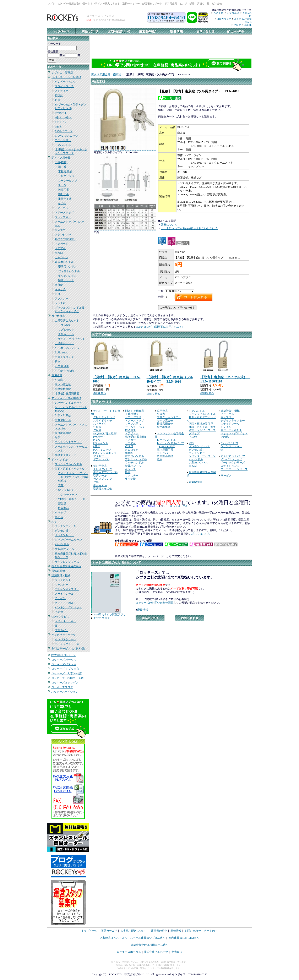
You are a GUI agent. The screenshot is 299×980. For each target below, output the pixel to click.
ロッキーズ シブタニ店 (65, 669)
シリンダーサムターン (68, 540)
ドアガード (62, 244)
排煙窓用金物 (63, 389)
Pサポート (61, 113)
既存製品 (64, 508)
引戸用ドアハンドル (67, 348)
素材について (169, 225)
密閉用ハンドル (68, 266)
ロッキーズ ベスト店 (64, 664)
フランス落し (63, 217)
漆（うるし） (66, 490)
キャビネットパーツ (64, 635)
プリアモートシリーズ (234, 469)
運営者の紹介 (159, 931)
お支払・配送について (134, 931)
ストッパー (164, 453)
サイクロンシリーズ (67, 562)
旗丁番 (62, 167)
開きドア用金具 (61, 158)
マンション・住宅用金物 (66, 398)
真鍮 (61, 485)
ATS (54, 522)
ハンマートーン (68, 494)
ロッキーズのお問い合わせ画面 (154, 603)
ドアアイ (60, 248)
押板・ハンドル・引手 (202, 427)
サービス (226, 476)
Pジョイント (62, 122)
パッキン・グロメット (68, 607)
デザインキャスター (67, 589)
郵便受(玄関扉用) (65, 239)
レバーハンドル (166, 440)
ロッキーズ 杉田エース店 (67, 678)
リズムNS (64, 325)
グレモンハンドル (66, 526)
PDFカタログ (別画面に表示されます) (159, 327)
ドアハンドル (63, 145)
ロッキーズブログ (62, 687)
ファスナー (62, 298)
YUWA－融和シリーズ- (72, 499)
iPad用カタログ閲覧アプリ (110, 614)
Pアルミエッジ (64, 131)
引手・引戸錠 (63, 416)
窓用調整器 (164, 427)
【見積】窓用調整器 (67, 394)
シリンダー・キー (66, 621)
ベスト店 (218, 13)
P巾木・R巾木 (63, 117)
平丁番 (62, 185)
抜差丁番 (64, 190)
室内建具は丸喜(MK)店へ (184, 938)
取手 (58, 438)
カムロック (62, 257)
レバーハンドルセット (68, 403)
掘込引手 (60, 230)
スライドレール (64, 594)
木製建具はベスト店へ (113, 938)
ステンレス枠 (63, 235)
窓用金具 (57, 375)
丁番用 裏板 (65, 171)
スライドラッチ (64, 86)
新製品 (62, 504)
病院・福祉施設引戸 (201, 424)
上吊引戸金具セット (67, 320)
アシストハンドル (69, 271)
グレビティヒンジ (66, 82)
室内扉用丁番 (63, 420)
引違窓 (59, 380)
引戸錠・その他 (64, 371)
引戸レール (62, 352)
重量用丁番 (65, 199)
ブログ (237, 25)
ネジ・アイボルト (66, 603)
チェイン (60, 598)
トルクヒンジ (66, 176)
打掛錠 (59, 95)
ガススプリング (64, 357)
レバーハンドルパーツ (170, 443)
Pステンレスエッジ (66, 136)
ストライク (62, 91)
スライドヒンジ (230, 466)
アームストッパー (136, 427)
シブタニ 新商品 (62, 73)
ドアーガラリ (63, 208)
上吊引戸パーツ (64, 343)
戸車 (58, 362)
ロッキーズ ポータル (64, 660)
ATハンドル (62, 544)
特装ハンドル (66, 280)
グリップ (60, 513)
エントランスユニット (68, 442)
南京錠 (59, 285)
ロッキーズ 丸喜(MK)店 (67, 673)
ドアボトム (132, 433)
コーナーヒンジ (68, 181)
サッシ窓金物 (63, 384)
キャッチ (60, 289)
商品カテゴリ (109, 931)
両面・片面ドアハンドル (70, 469)
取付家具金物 (63, 433)
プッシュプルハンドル (68, 464)
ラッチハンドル (68, 276)
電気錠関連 (58, 571)
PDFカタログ (224, 19)
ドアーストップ (64, 213)
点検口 (59, 253)
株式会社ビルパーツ (63, 655)
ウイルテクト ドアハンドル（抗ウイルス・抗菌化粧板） (73, 477)
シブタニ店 (233, 13)
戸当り (59, 100)
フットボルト (63, 580)
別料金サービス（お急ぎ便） (69, 649)
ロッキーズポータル (129, 952)
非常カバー (62, 630)
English (248, 25)
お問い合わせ (193, 931)
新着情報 (176, 931)
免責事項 (177, 952)
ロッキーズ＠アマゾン (65, 683)
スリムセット (66, 334)
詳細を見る (99, 393)
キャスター (62, 585)
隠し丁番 (64, 194)
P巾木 (97, 440)
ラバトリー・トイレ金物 (66, 77)
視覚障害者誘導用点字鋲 (66, 566)
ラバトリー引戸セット (72, 339)
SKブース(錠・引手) (105, 433)
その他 (62, 203)
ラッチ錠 (60, 303)
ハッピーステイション (65, 692)
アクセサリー (63, 140)
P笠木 (58, 127)
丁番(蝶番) (61, 162)
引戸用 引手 (62, 366)
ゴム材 (193, 466)
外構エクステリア (66, 455)
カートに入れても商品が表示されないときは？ (189, 228)
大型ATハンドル (65, 549)
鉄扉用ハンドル (64, 262)
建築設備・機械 (61, 575)
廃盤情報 (143, 610)
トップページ (89, 931)
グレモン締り (63, 531)
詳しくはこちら (179, 506)
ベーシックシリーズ (67, 644)
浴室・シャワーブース (202, 430)
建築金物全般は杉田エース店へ (149, 945)
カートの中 (211, 931)
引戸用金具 (58, 316)
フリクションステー (169, 417)
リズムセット (66, 330)
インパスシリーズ (66, 639)
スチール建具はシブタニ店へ (148, 938)
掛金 (58, 294)
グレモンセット (64, 535)
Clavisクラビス (60, 617)
